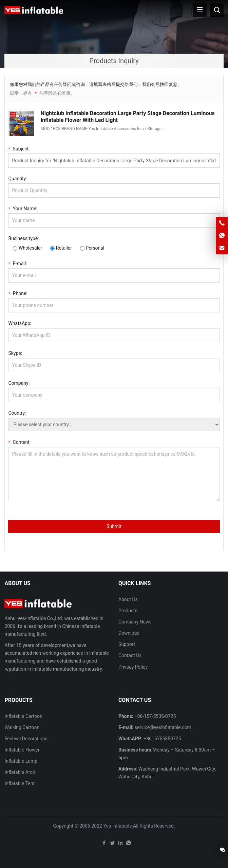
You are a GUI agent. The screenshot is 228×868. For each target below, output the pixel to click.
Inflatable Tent (20, 783)
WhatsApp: (20, 323)
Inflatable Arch (20, 772)
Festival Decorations (26, 739)
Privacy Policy (133, 667)
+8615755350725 (162, 739)
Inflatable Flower (22, 750)
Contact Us (130, 655)
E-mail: (17, 263)
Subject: (19, 148)
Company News (135, 622)
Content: (19, 442)
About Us (128, 599)
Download (129, 633)
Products (128, 611)
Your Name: (23, 208)
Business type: (23, 238)
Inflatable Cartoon (23, 716)
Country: (17, 413)
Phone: (18, 293)
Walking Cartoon (22, 727)
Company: (19, 383)
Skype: (15, 353)
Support (127, 644)
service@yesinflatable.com (163, 727)
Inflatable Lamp (21, 761)
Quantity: (17, 179)
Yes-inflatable (117, 826)
